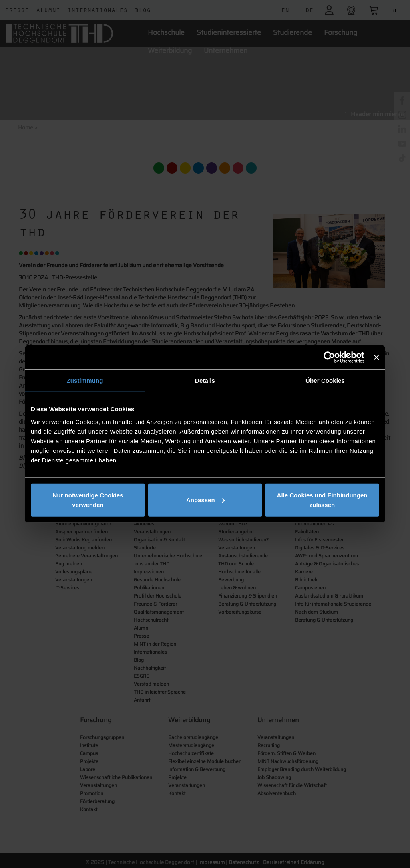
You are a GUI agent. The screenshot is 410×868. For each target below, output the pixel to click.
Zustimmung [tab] (85, 381)
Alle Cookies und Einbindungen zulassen (322, 500)
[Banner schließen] (376, 357)
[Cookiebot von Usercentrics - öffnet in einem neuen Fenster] (329, 357)
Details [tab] (205, 381)
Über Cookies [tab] (325, 381)
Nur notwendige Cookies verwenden (88, 500)
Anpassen (205, 500)
